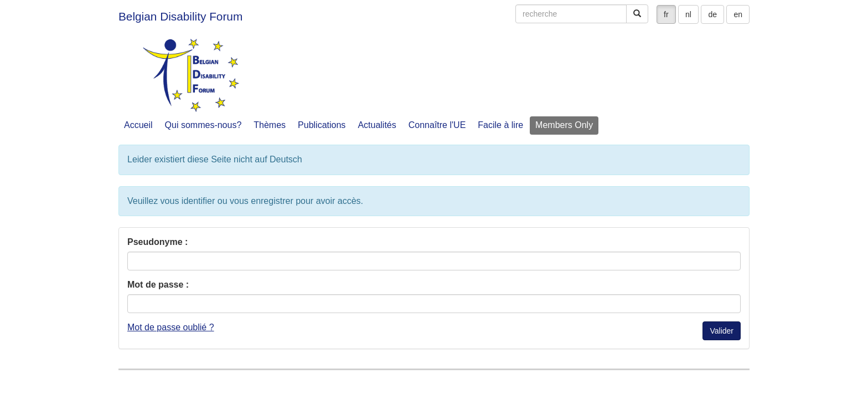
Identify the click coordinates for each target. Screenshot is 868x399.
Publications (322, 125)
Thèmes (270, 125)
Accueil (138, 125)
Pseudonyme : (157, 242)
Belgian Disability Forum (180, 16)
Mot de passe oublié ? (171, 327)
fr (666, 14)
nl (688, 14)
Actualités (377, 125)
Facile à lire (500, 125)
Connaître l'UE (437, 125)
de (712, 14)
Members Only (564, 125)
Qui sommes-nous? (203, 125)
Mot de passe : (158, 285)
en (738, 14)
